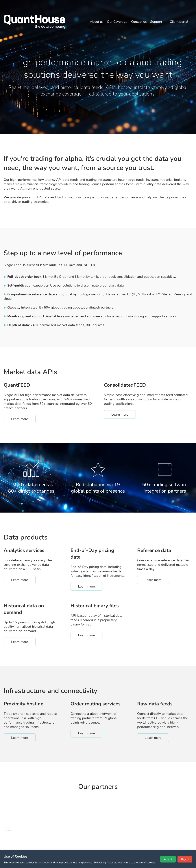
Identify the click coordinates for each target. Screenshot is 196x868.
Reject (185, 859)
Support (156, 22)
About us (97, 22)
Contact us (139, 22)
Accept (168, 859)
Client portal (179, 22)
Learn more (23, 419)
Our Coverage (117, 22)
